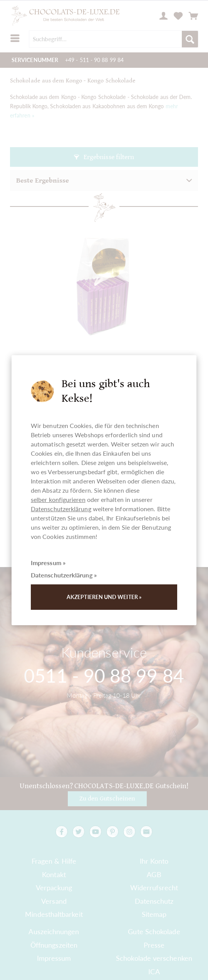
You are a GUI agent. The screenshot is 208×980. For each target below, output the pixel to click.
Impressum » (48, 563)
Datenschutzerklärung (61, 509)
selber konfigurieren (58, 499)
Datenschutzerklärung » (64, 575)
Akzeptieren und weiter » (104, 597)
